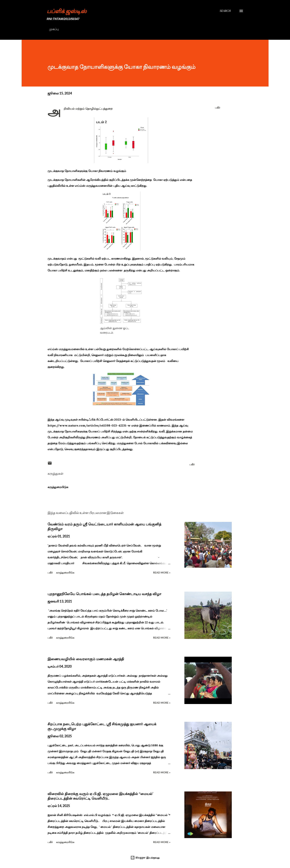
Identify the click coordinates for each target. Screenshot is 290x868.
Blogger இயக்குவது (145, 858)
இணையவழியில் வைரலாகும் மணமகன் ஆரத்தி (86, 659)
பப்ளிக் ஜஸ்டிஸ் (67, 11)
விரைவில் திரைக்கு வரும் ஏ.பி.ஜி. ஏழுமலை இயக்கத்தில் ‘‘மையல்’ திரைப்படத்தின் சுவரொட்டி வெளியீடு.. (100, 796)
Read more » (162, 572)
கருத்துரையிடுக (58, 487)
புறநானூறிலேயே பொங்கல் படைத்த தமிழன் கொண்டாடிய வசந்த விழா (104, 594)
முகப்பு (54, 29)
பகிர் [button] (217, 108)
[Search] (225, 11)
